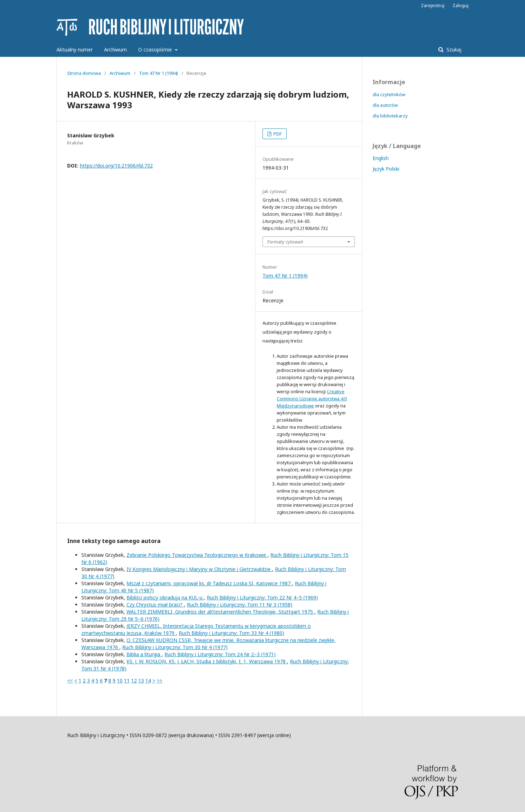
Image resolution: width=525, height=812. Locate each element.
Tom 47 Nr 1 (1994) (158, 73)
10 (120, 681)
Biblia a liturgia (144, 654)
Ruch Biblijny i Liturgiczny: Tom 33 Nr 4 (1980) (231, 633)
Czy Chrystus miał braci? (155, 605)
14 (148, 681)
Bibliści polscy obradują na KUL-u (165, 597)
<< (70, 681)
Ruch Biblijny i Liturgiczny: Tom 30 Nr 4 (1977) (175, 647)
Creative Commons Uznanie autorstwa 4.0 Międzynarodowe (312, 399)
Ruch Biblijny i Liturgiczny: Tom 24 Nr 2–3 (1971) (220, 654)
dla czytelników (389, 94)
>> (159, 681)
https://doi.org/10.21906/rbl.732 (116, 166)
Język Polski (386, 169)
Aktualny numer (75, 50)
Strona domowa (84, 73)
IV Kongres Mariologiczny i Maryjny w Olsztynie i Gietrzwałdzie (199, 569)
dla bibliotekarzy (390, 116)
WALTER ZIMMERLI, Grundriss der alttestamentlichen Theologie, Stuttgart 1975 (220, 612)
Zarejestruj (433, 5)
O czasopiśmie (156, 50)
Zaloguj (461, 5)
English (381, 158)
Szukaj (453, 50)
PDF (277, 134)
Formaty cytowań (285, 242)
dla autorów (385, 105)
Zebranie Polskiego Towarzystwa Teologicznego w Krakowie (197, 555)
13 (141, 681)
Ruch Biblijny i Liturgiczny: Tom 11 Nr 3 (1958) (240, 605)
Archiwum (115, 50)
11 (127, 681)
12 (134, 681)
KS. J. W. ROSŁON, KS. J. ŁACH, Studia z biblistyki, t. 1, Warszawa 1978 (207, 661)
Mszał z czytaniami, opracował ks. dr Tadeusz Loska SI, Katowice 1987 (209, 583)
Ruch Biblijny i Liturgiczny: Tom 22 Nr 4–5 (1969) (262, 597)
